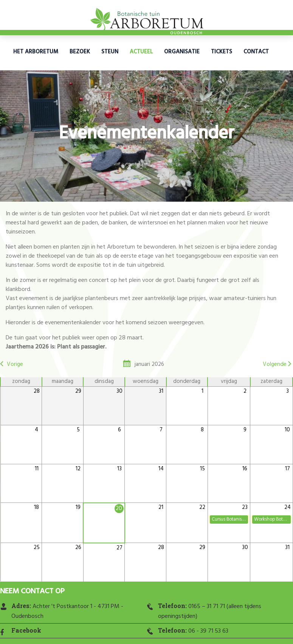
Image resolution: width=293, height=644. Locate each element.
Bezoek (80, 52)
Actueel (141, 52)
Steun (110, 52)
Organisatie (182, 52)
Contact (256, 52)
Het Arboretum (36, 52)
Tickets (222, 52)
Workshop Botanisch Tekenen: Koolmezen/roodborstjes (272, 519)
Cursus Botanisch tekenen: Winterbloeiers (230, 519)
